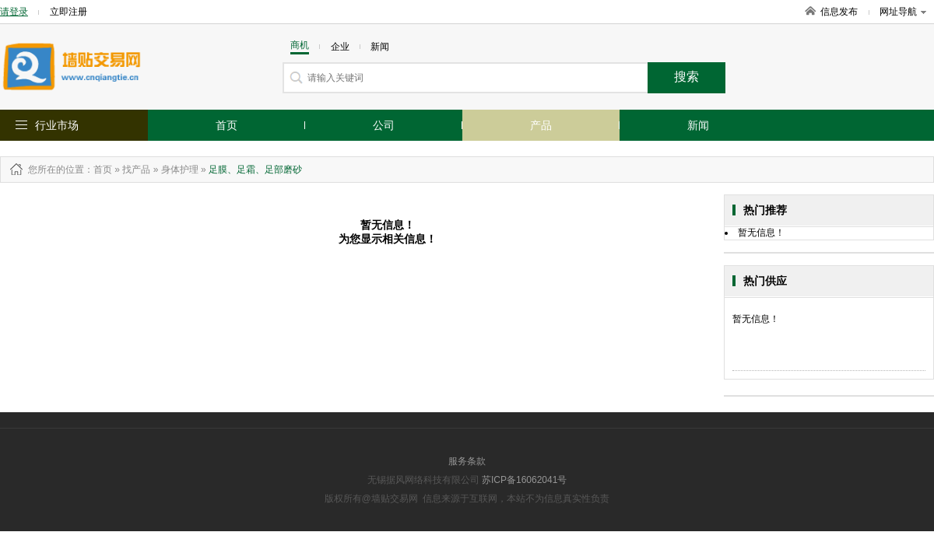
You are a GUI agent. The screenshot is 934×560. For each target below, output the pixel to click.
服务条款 (467, 461)
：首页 (98, 170)
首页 (226, 125)
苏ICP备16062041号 (524, 480)
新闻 (698, 125)
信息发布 (839, 12)
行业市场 (57, 125)
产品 (541, 125)
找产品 (136, 170)
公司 (384, 125)
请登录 (14, 12)
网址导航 (903, 12)
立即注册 (68, 12)
